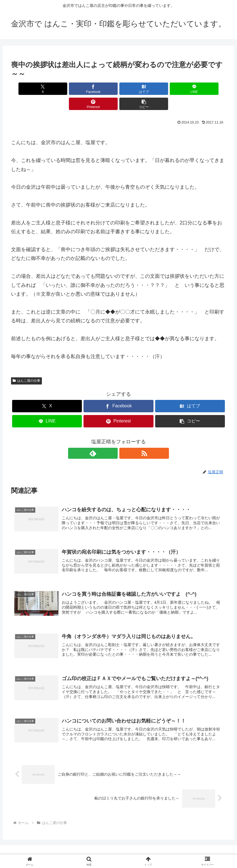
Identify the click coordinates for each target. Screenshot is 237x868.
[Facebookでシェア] (64, 89)
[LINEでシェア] (137, 89)
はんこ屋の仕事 (26, 366)
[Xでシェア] (28, 89)
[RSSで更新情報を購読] (125, 438)
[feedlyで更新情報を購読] (112, 438)
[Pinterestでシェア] (173, 89)
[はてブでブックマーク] (100, 89)
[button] (209, 89)
